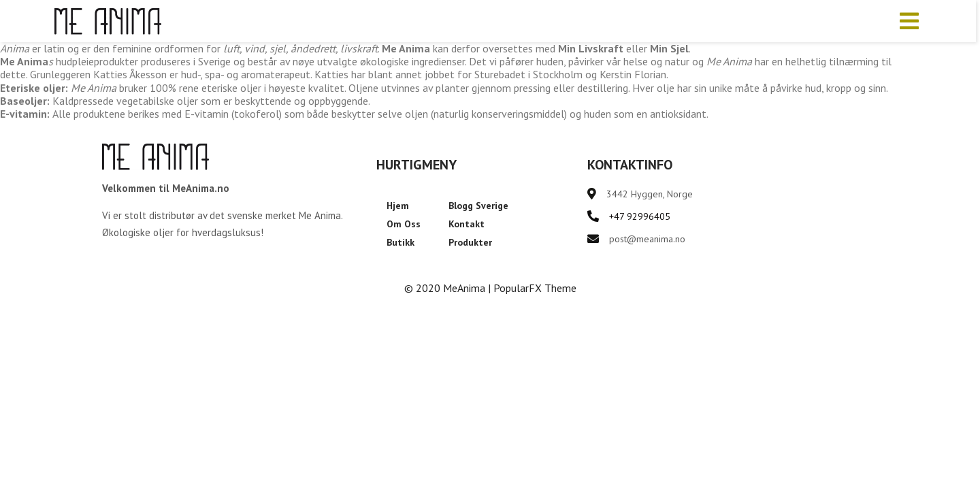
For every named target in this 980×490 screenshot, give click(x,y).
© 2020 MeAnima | (449, 288)
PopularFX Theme (535, 288)
